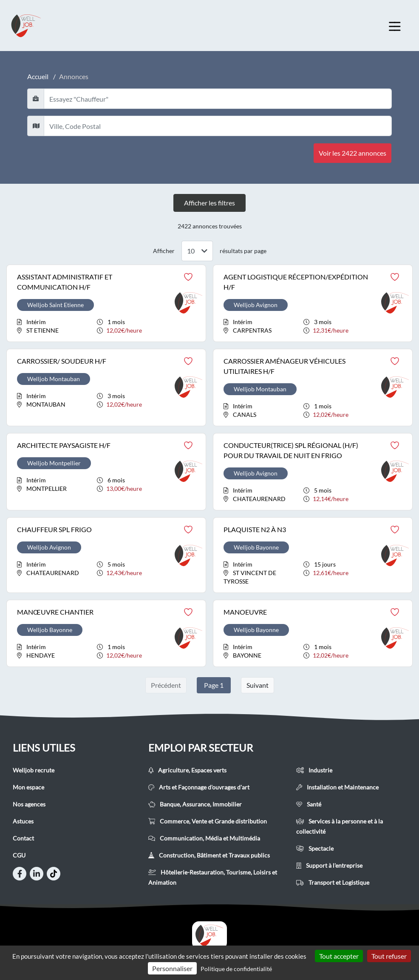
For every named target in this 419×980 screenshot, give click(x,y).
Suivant (258, 685)
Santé (309, 804)
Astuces (23, 821)
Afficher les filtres (209, 203)
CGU (19, 855)
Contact (23, 838)
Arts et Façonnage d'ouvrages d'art (199, 787)
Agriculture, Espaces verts (187, 770)
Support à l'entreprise (329, 865)
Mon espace (28, 787)
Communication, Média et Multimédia (204, 838)
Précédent (166, 685)
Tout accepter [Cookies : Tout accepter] (339, 956)
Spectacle (315, 848)
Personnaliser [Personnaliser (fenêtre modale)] (172, 968)
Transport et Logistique (333, 882)
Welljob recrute (34, 770)
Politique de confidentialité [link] (236, 969)
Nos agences (29, 804)
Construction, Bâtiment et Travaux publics (209, 855)
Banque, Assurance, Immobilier (195, 804)
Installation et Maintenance (337, 787)
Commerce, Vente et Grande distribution (208, 821)
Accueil (38, 76)
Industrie (314, 770)
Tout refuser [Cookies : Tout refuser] (389, 956)
